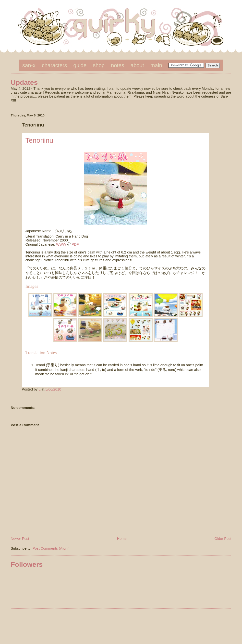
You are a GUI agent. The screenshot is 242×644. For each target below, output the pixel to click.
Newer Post (20, 539)
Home (122, 539)
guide (80, 65)
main (156, 65)
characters (54, 65)
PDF (75, 244)
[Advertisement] (121, 625)
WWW (61, 244)
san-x (29, 65)
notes (118, 65)
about (137, 65)
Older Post (223, 539)
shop (99, 65)
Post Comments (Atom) (51, 548)
